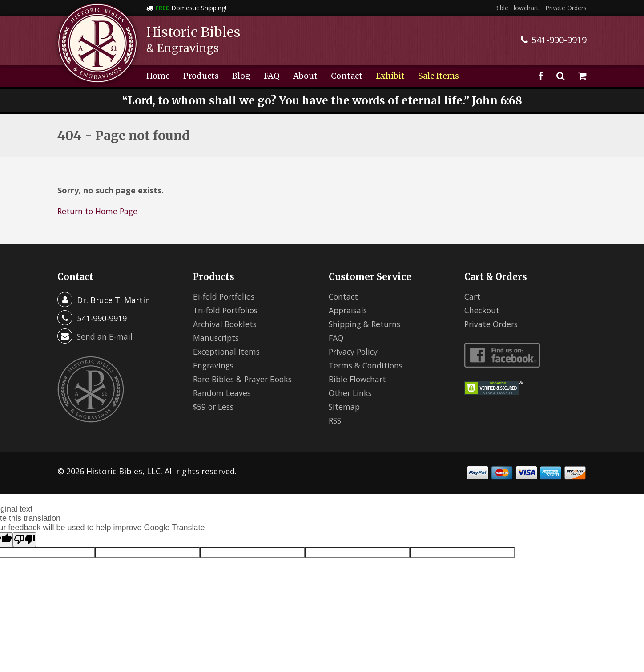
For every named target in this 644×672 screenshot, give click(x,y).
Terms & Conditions (367, 365)
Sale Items (439, 76)
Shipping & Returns (366, 324)
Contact (347, 76)
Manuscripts (217, 338)
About (305, 76)
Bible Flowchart (516, 8)
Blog (241, 76)
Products (201, 76)
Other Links (351, 393)
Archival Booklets (226, 324)
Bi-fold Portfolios (226, 296)
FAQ (272, 76)
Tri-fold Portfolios (228, 310)
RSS (336, 420)
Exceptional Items (227, 352)
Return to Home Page (99, 211)
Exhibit (390, 76)
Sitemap (345, 407)
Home (158, 76)
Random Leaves (223, 393)
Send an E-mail (105, 336)
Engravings (214, 365)
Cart (473, 296)
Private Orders (566, 8)
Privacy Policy (354, 352)
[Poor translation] (24, 540)
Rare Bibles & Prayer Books (245, 379)
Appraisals (349, 310)
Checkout (482, 310)
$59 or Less (215, 407)
